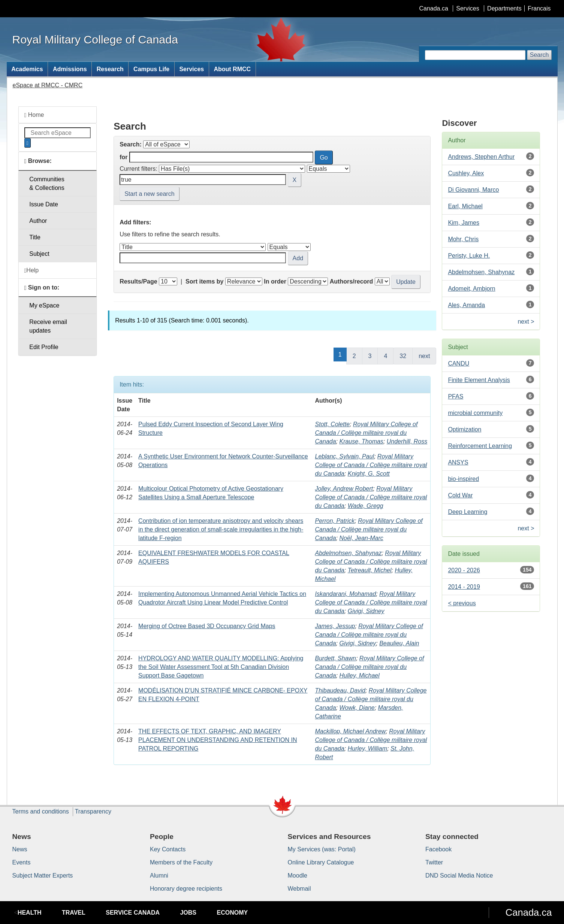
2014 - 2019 (464, 587)
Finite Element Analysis (479, 380)
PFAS (456, 396)
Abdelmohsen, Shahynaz (349, 553)
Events (22, 862)
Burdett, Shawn (336, 658)
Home (34, 115)
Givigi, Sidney (366, 611)
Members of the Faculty (181, 862)
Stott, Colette (333, 424)
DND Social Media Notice (459, 875)
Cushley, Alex (466, 173)
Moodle (298, 875)
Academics (27, 69)
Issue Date (43, 204)
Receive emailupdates (48, 326)
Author (38, 221)
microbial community (475, 413)
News (20, 849)
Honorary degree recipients (186, 889)
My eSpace (44, 305)
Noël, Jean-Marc (361, 538)
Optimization (465, 429)
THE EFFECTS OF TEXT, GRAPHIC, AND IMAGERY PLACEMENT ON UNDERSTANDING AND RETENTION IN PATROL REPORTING (218, 740)
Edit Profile (44, 347)
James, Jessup (335, 626)
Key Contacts (168, 849)
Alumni (159, 875)
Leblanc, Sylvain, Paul (345, 456)
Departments (504, 8)
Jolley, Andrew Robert (344, 489)
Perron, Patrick (335, 521)
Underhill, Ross (407, 441)
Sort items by (204, 281)
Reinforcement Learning (480, 446)
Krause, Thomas (361, 441)
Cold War (460, 495)
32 (403, 356)
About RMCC (232, 69)
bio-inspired (463, 479)
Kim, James (464, 223)
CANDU (459, 363)
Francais (539, 8)
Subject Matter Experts (43, 875)
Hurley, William (367, 749)
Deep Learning (468, 512)
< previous (462, 603)
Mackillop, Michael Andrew (351, 731)
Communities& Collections (47, 184)
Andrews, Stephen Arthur (481, 157)
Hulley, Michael (359, 675)
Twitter (434, 862)
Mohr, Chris (463, 239)
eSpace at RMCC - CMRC (48, 85)
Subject (39, 254)
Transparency (93, 811)
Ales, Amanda (466, 305)
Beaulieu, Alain (399, 643)
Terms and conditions (41, 811)
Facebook (438, 849)
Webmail (299, 889)
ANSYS (458, 462)
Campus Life (151, 69)
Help (32, 270)
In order (275, 281)
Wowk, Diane (357, 708)
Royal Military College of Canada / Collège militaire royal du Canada (367, 433)
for (123, 157)
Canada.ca (433, 8)
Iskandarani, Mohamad (346, 594)
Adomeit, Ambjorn (471, 289)
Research (110, 69)
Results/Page (138, 281)
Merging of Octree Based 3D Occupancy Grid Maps (207, 626)
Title (35, 237)
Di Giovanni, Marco (473, 190)
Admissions (70, 69)
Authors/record (352, 281)
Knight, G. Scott (369, 474)
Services (468, 8)
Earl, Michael (465, 206)
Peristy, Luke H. (469, 256)
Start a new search (149, 194)
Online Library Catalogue (321, 862)
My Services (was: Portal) (322, 849)
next (424, 356)
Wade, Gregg (366, 506)
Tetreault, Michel (370, 570)
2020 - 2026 (464, 570)
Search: (131, 144)
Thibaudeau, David (340, 690)
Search (539, 55)
